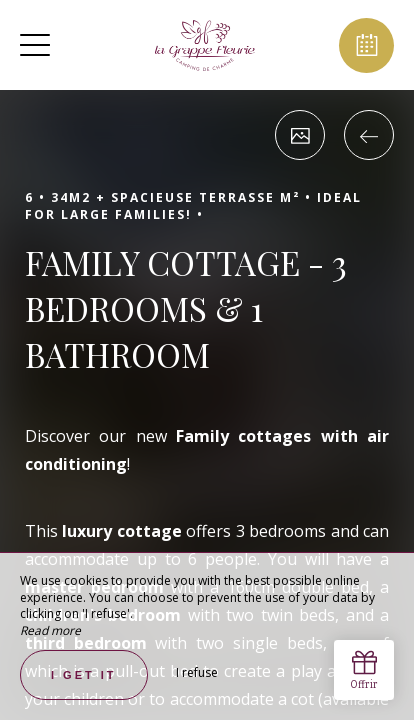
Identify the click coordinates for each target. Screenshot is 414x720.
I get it (84, 675)
